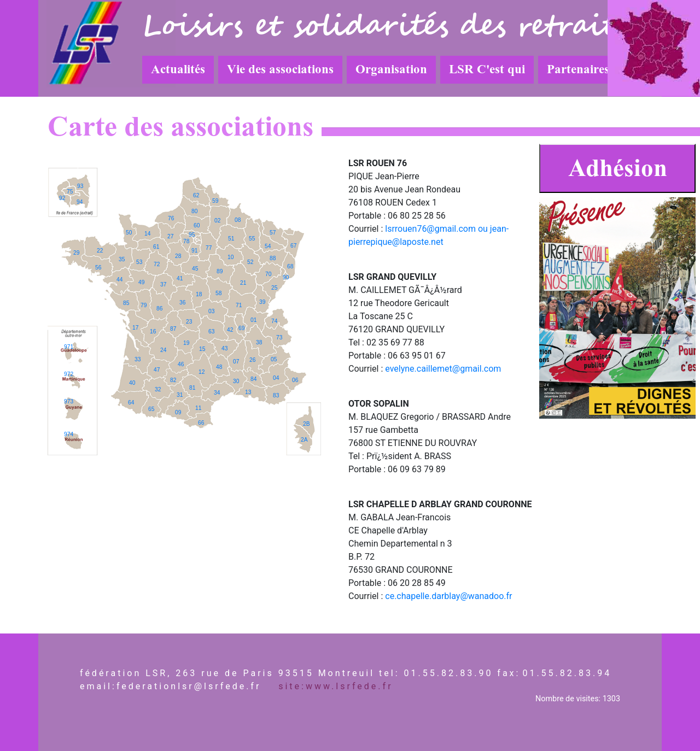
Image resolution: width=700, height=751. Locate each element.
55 (252, 239)
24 (163, 350)
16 (153, 332)
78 (186, 241)
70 (268, 274)
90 (286, 277)
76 (171, 218)
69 (241, 328)
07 (236, 362)
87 (173, 329)
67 (293, 246)
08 (238, 220)
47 (157, 370)
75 (70, 192)
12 (202, 372)
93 (80, 186)
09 (178, 412)
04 (276, 378)
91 (194, 251)
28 (178, 256)
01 (253, 320)
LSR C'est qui (487, 69)
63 (211, 332)
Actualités (178, 69)
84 (253, 379)
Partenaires (578, 69)
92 (62, 198)
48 (219, 367)
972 (69, 374)
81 (192, 388)
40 (132, 383)
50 (129, 233)
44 (119, 280)
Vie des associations (280, 69)
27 (170, 236)
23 (189, 322)
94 (80, 202)
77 (209, 248)
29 (76, 253)
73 (279, 338)
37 (163, 284)
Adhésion (618, 168)
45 (195, 269)
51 (231, 239)
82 (173, 380)
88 (273, 258)
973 (69, 401)
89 (220, 271)
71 (239, 305)
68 (290, 266)
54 (268, 246)
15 (202, 349)
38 (259, 342)
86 (159, 309)
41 (180, 278)
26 (252, 360)
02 (217, 221)
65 (151, 409)
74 (274, 321)
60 (197, 225)
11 (198, 408)
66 (201, 423)
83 (276, 395)
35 (122, 259)
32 (158, 389)
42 (230, 330)
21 (243, 283)
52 (250, 262)
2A (304, 440)
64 (131, 403)
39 (262, 302)
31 (180, 395)
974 (69, 434)
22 (100, 251)
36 (182, 303)
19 (186, 343)
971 (69, 347)
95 (192, 235)
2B (307, 424)
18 (199, 294)
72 (157, 264)
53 (139, 262)
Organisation (391, 69)
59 (215, 201)
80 (194, 211)
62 (196, 195)
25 (274, 288)
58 (218, 293)
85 (126, 303)
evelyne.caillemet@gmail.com (443, 369)
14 (147, 234)
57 (273, 233)
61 (156, 247)
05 (274, 359)
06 (295, 380)
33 (138, 359)
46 (181, 364)
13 (248, 392)
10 (231, 257)
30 (236, 381)
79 (144, 305)
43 (224, 348)
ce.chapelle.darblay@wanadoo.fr (448, 596)
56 (98, 268)
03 (211, 311)
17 (135, 328)
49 (141, 282)
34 (217, 393)
